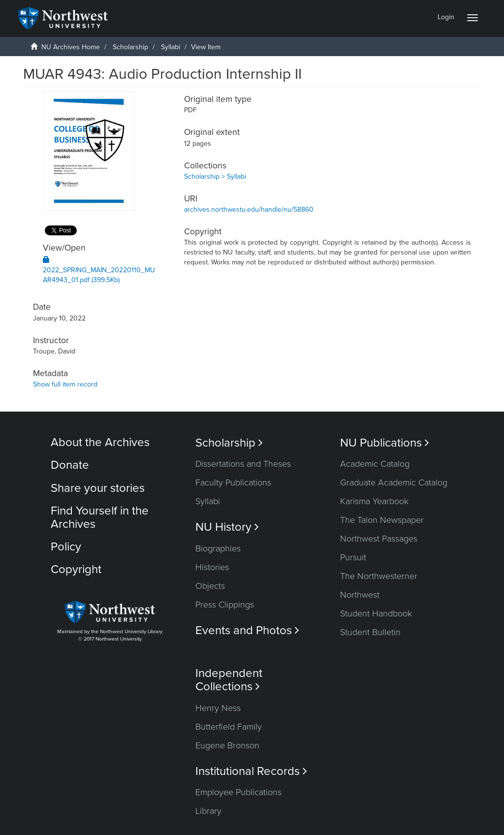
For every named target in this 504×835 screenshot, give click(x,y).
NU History (227, 527)
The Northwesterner (379, 576)
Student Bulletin (370, 632)
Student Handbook (376, 613)
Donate (70, 465)
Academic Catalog (375, 464)
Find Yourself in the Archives (100, 517)
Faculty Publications (233, 482)
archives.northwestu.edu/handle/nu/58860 (249, 209)
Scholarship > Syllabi (215, 177)
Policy (66, 547)
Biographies (218, 548)
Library (208, 811)
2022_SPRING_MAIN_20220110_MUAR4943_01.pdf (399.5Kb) (99, 270)
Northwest (360, 595)
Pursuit (353, 557)
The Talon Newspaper (382, 520)
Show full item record (65, 384)
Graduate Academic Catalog (394, 482)
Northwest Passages (379, 539)
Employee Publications (238, 792)
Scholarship (130, 47)
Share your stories (98, 488)
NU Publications (385, 443)
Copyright (76, 569)
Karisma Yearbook (374, 501)
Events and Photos (247, 630)
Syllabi (171, 47)
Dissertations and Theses (243, 464)
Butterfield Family (229, 727)
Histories (212, 567)
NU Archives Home (71, 47)
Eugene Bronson (227, 745)
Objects (210, 586)
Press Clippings (225, 605)
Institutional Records (251, 771)
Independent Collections (229, 680)
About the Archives (100, 442)
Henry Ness (218, 708)
